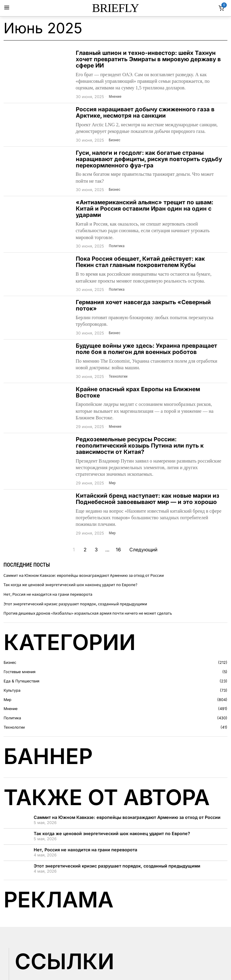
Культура (12, 690)
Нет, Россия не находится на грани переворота (48, 594)
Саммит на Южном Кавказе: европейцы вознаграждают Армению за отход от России (84, 575)
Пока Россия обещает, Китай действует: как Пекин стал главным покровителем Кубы (140, 262)
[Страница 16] (119, 550)
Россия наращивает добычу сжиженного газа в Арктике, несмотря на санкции (145, 113)
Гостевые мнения (20, 672)
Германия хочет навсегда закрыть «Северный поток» (143, 306)
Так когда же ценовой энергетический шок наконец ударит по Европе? (71, 585)
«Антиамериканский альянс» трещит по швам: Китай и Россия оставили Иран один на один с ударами (145, 209)
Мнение (115, 96)
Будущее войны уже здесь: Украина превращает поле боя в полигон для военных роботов (146, 349)
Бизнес (115, 140)
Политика (117, 246)
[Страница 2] (85, 550)
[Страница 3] (96, 550)
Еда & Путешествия (22, 681)
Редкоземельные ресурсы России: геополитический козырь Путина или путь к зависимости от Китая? (140, 446)
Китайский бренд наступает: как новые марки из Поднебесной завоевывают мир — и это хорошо (148, 499)
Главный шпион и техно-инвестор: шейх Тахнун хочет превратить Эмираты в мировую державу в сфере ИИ (148, 60)
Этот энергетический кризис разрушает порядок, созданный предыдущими (75, 604)
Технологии (118, 376)
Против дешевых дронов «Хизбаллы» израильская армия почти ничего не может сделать (88, 613)
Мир (112, 483)
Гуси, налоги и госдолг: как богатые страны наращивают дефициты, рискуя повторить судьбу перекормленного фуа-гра (149, 159)
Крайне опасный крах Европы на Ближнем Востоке (138, 393)
